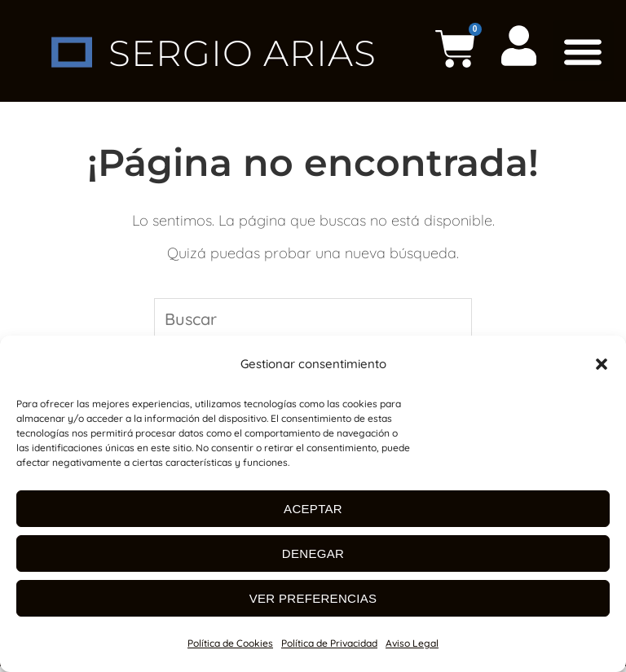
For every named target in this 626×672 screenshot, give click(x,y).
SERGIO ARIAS (242, 52)
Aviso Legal (412, 643)
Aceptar (313, 509)
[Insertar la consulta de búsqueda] (313, 320)
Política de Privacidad (329, 643)
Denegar (313, 553)
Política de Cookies (230, 643)
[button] (602, 364)
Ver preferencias (313, 598)
